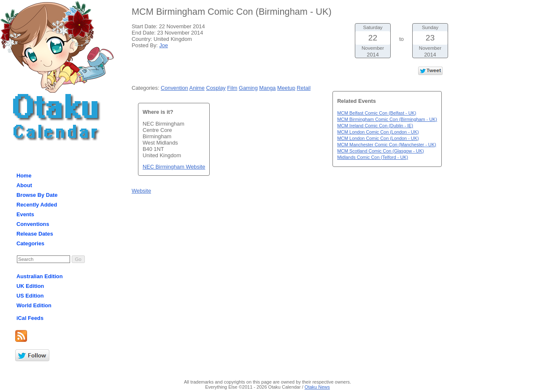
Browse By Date (37, 195)
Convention (174, 88)
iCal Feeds (30, 318)
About (24, 185)
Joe (163, 45)
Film (232, 88)
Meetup (286, 88)
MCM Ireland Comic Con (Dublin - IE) (375, 126)
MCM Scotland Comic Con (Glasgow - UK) (380, 151)
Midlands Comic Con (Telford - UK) (373, 157)
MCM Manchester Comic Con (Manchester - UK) (386, 145)
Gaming (248, 88)
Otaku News (317, 387)
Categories (30, 243)
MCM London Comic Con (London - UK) (378, 132)
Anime (197, 88)
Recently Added (37, 205)
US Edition (30, 296)
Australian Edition (40, 276)
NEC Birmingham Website (174, 167)
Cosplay (216, 88)
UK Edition (30, 286)
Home (24, 176)
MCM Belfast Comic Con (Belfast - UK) (377, 113)
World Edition (34, 305)
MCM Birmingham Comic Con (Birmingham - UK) (387, 119)
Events (25, 214)
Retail (304, 88)
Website (141, 191)
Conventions (33, 224)
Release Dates (35, 234)
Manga (267, 88)
